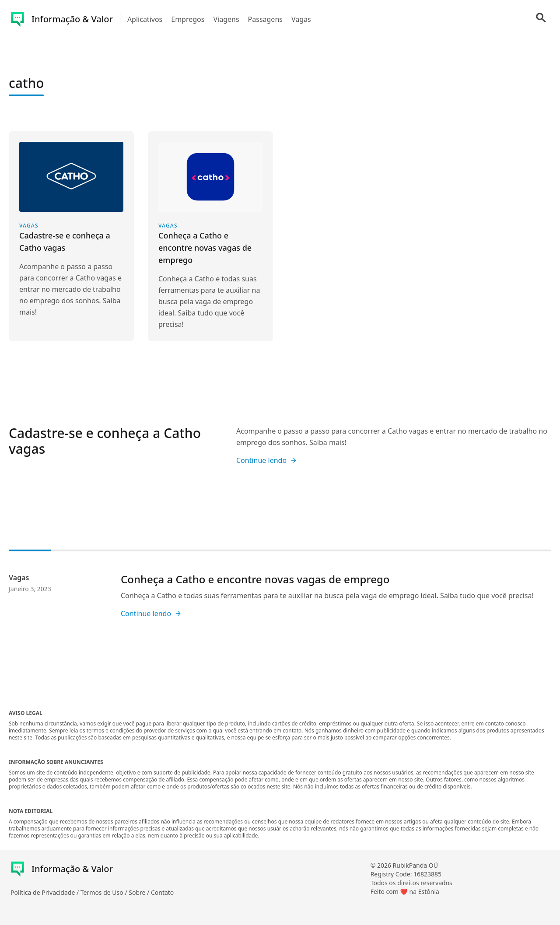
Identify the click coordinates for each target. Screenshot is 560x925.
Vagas (301, 19)
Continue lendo (267, 460)
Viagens (226, 19)
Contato (162, 892)
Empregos (188, 19)
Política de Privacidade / (45, 892)
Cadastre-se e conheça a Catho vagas (105, 441)
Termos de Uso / (105, 892)
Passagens (265, 19)
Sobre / (140, 892)
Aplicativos (145, 19)
